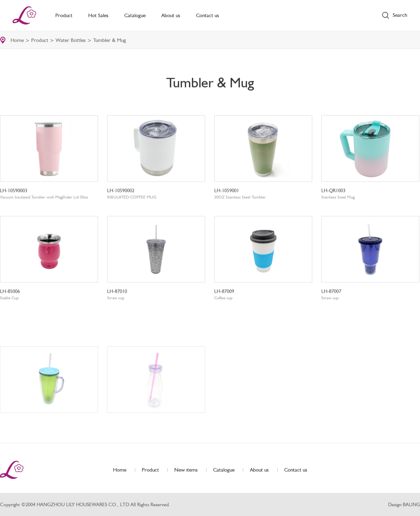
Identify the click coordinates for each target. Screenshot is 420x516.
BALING (411, 504)
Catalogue (135, 15)
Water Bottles (71, 41)
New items (186, 470)
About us (171, 15)
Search (400, 15)
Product (64, 15)
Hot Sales (98, 15)
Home (17, 41)
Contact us (208, 15)
